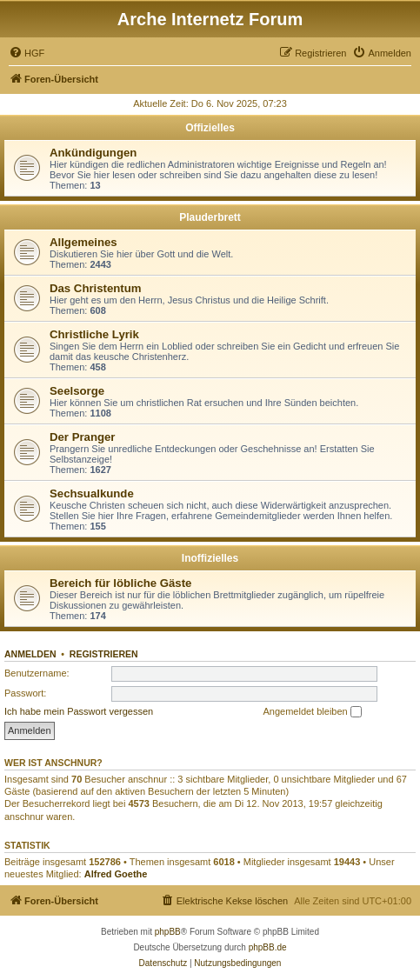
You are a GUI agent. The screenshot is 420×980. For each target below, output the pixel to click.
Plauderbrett (210, 217)
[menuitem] (27, 53)
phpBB (168, 932)
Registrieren (104, 654)
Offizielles (210, 128)
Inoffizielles (210, 558)
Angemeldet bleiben (312, 712)
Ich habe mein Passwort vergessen (79, 711)
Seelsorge (77, 391)
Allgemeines (83, 242)
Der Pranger (83, 437)
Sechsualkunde (92, 493)
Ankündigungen (93, 153)
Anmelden (30, 654)
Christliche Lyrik (94, 334)
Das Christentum (96, 288)
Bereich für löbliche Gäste (120, 583)
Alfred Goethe (116, 874)
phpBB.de (268, 947)
